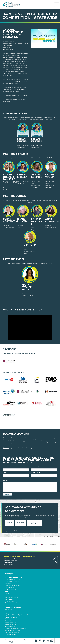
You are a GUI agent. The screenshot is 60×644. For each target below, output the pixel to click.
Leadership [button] (9, 593)
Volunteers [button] (9, 573)
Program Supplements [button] (12, 579)
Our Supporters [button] (10, 587)
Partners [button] (8, 584)
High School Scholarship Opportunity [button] (17, 615)
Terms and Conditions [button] (11, 640)
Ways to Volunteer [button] (11, 575)
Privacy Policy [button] (22, 640)
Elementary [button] (9, 609)
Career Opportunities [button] (12, 603)
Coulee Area (9, 621)
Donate (9, 523)
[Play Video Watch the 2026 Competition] (30, 328)
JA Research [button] (9, 599)
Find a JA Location (11, 634)
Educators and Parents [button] (13, 577)
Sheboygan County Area (13, 630)
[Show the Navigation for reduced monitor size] (57, 5)
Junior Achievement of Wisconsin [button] (15, 619)
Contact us (6, 448)
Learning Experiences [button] (13, 607)
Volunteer (20, 523)
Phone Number (36, 472)
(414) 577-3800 (9, 564)
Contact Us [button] (8, 563)
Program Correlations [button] (12, 581)
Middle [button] (7, 611)
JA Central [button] (24, 642)
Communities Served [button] (12, 597)
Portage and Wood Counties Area (16, 629)
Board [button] (7, 595)
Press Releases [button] (10, 601)
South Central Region (12, 632)
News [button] (7, 605)
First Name (7, 467)
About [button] (7, 592)
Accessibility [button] (9, 642)
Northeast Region (11, 625)
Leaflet (42, 537)
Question (6, 480)
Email (5, 472)
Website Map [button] (17, 642)
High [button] (7, 613)
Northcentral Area (11, 623)
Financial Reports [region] (10, 589)
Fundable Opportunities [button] (13, 585)
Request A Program (34, 523)
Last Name (35, 467)
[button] (36, 641)
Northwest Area (10, 627)
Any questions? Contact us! (13, 531)
